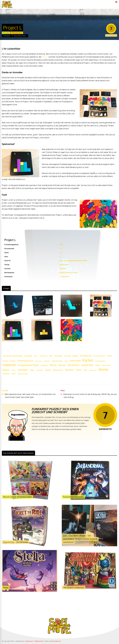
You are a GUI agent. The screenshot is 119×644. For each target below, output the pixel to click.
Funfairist (7, 36)
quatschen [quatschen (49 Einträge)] (87, 365)
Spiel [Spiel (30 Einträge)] (32, 370)
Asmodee (63, 269)
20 (60, 253)
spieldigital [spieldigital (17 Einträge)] (40, 370)
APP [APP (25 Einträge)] (51, 356)
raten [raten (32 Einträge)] (98, 365)
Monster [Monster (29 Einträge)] (62, 365)
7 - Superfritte (64, 277)
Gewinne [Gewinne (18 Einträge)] (47, 361)
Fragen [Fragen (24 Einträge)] (13, 361)
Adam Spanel (64, 261)
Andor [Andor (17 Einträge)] (36, 356)
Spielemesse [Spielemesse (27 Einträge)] (58, 370)
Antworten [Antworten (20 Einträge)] (43, 356)
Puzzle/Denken (65, 273)
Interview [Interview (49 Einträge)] (75, 361)
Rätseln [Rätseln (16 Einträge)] (13, 370)
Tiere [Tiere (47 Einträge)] (78, 370)
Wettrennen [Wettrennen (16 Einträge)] (93, 370)
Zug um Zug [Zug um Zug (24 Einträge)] (23, 373)
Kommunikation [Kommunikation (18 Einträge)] (100, 361)
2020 (61, 245)
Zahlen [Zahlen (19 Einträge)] (14, 374)
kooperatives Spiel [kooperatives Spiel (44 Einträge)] (29, 365)
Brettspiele (6, 33)
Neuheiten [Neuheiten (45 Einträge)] (74, 365)
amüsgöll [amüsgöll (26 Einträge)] (28, 356)
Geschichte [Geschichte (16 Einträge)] (39, 361)
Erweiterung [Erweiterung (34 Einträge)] (86, 356)
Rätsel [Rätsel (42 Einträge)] (6, 370)
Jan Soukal (73, 261)
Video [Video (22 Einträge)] (85, 370)
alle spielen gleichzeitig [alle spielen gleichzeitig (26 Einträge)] (12, 356)
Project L (45, 57)
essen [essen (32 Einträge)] (110, 356)
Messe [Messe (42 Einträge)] (53, 365)
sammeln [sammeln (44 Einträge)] (23, 370)
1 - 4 (61, 249)
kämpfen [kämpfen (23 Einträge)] (44, 365)
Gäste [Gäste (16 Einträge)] (66, 361)
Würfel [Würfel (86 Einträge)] (103, 369)
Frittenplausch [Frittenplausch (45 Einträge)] (25, 361)
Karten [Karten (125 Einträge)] (88, 360)
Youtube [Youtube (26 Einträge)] (6, 374)
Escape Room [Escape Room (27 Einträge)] (99, 356)
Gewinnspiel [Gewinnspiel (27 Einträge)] (57, 361)
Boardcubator (64, 265)
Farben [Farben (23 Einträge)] (5, 361)
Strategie (74, 273)
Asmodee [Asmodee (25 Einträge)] (58, 356)
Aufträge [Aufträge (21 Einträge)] (67, 356)
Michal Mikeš (83, 261)
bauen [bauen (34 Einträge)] (75, 356)
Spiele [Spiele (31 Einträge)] (48, 370)
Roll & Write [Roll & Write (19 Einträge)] (106, 365)
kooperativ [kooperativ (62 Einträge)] (9, 365)
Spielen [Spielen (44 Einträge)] (69, 370)
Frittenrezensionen (17, 33)
